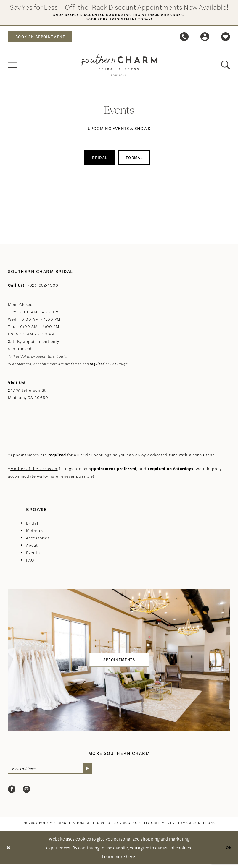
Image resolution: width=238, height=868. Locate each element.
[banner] (119, 66)
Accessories (38, 541)
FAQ (30, 563)
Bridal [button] (98, 160)
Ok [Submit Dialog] (228, 852)
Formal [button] (136, 160)
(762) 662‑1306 (42, 288)
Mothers (34, 533)
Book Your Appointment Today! (119, 20)
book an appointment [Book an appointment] (44, 38)
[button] (205, 38)
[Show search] (226, 66)
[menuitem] (44, 38)
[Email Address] (55, 772)
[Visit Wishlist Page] (226, 38)
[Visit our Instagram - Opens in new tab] (26, 793)
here (130, 860)
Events (33, 555)
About (32, 548)
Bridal (32, 526)
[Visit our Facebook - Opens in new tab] (12, 793)
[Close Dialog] (9, 852)
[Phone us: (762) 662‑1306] (184, 38)
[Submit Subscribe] (96, 772)
